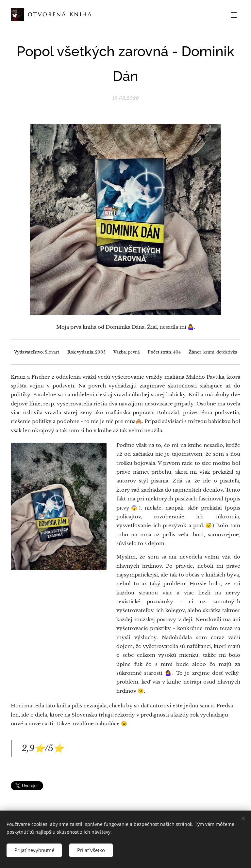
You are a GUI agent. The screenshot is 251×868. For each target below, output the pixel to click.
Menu (234, 15)
